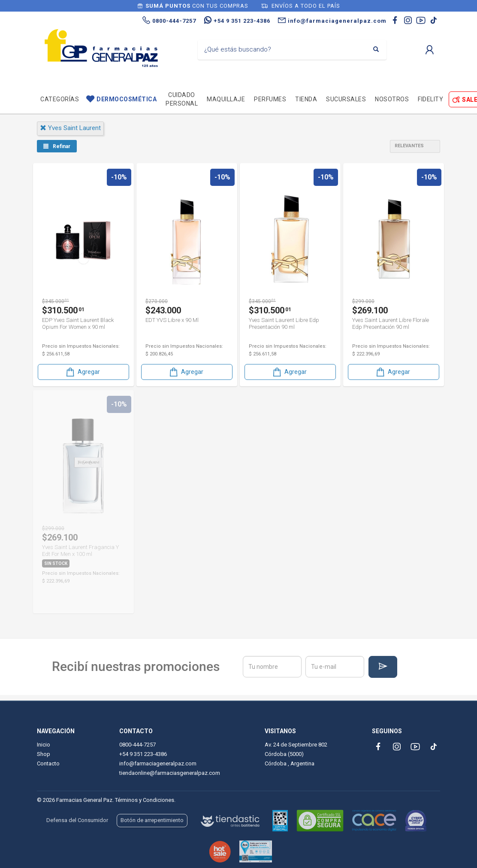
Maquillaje (226, 99)
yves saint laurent (70, 128)
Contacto (48, 763)
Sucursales (346, 99)
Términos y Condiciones (145, 800)
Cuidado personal (182, 99)
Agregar (82, 372)
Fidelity (430, 99)
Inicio (44, 745)
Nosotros (392, 99)
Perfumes (270, 99)
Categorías (60, 99)
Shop (44, 754)
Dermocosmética (127, 99)
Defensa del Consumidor (77, 820)
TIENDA (306, 99)
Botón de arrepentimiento (152, 820)
